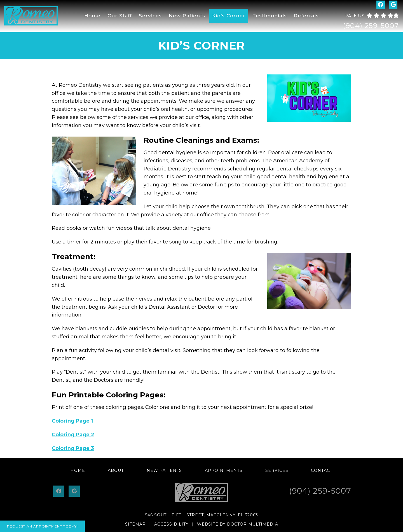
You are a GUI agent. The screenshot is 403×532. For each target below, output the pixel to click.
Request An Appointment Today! (42, 526)
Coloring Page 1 (72, 421)
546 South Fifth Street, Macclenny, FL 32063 (202, 515)
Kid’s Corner (229, 16)
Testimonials (270, 16)
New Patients (187, 16)
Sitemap (135, 524)
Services (150, 16)
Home (92, 16)
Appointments (224, 470)
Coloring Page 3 (73, 448)
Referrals (306, 16)
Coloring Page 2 (73, 435)
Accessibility (171, 524)
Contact (322, 470)
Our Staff (120, 16)
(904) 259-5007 (371, 25)
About (116, 470)
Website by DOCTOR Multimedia (238, 524)
